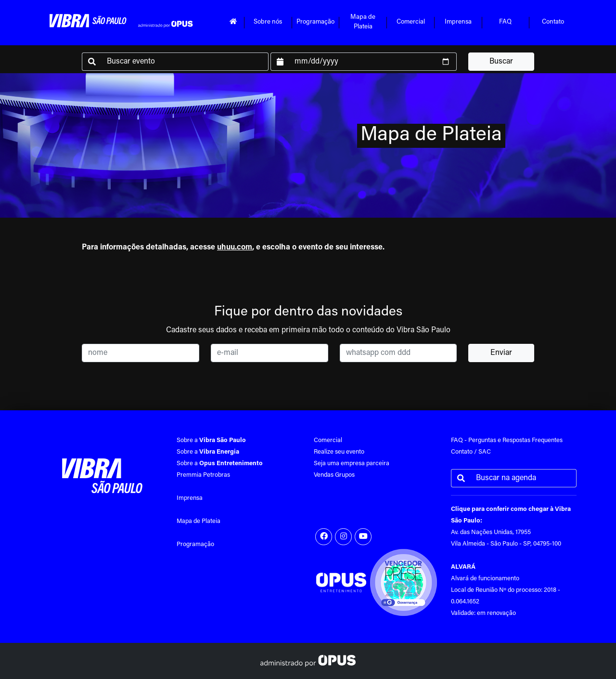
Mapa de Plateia (199, 521)
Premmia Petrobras (203, 475)
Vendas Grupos (334, 475)
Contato (553, 22)
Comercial (411, 22)
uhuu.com (235, 248)
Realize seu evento (339, 452)
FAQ (505, 22)
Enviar (501, 353)
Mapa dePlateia (363, 22)
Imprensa (458, 22)
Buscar (501, 62)
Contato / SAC (471, 452)
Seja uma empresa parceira (352, 464)
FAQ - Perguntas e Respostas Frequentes (507, 440)
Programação (315, 22)
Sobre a (211, 440)
